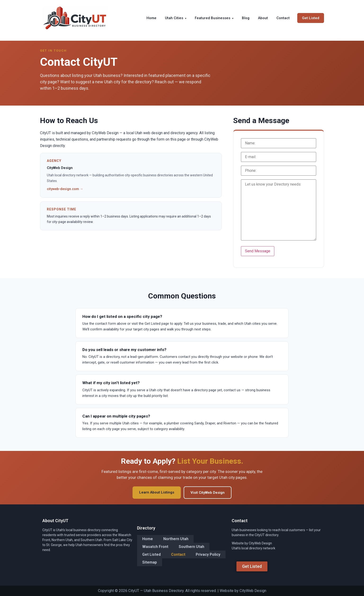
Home (151, 18)
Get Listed (311, 18)
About (263, 18)
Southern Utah (191, 547)
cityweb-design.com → (65, 189)
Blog (246, 18)
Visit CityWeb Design (208, 493)
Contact (283, 18)
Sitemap (150, 562)
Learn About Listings (157, 492)
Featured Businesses (214, 18)
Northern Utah (176, 539)
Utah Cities (176, 18)
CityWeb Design (253, 591)
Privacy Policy (208, 554)
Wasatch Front (155, 547)
